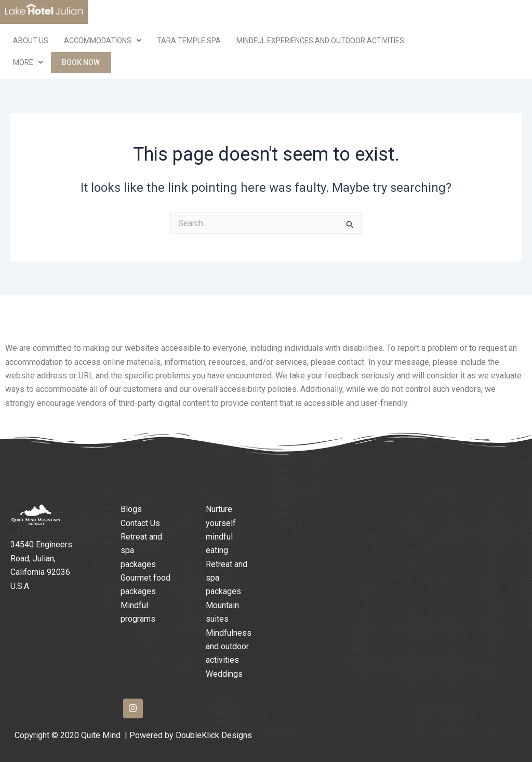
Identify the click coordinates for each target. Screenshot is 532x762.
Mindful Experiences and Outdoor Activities (320, 41)
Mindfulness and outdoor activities (229, 647)
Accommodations (103, 41)
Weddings (224, 674)
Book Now (81, 63)
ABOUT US (31, 41)
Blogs (131, 509)
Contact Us (140, 523)
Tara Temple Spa (189, 41)
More (28, 63)
